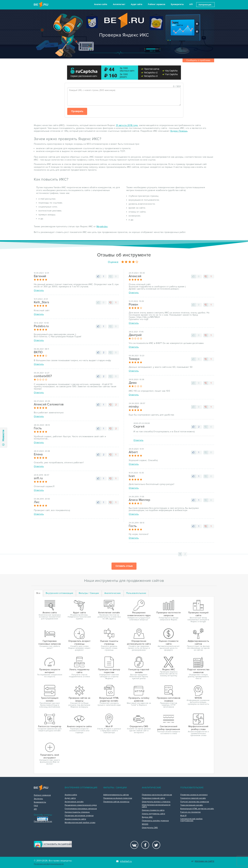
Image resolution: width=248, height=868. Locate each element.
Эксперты (38, 799)
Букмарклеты (177, 4)
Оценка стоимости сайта (153, 810)
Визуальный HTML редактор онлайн (197, 809)
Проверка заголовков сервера (79, 816)
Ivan (132, 476)
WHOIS (145, 824)
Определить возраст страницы (156, 802)
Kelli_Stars (41, 302)
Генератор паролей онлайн (193, 798)
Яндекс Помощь (179, 131)
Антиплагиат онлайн (74, 802)
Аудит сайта (136, 4)
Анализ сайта (101, 4)
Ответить (39, 290)
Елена (38, 454)
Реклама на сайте (203, 861)
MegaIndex (102, 226)
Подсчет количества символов (195, 802)
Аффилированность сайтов (116, 795)
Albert (133, 452)
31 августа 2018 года (127, 125)
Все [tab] (38, 593)
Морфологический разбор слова (80, 823)
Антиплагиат (119, 4)
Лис (37, 502)
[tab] (59, 593)
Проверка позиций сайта (153, 798)
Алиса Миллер (139, 500)
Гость (38, 428)
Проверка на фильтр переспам (118, 798)
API (191, 4)
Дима (133, 383)
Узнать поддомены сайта (153, 814)
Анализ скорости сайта (75, 819)
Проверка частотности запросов (157, 795)
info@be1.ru (124, 861)
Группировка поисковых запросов (81, 809)
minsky (134, 407)
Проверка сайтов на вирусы (116, 802)
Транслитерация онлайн (192, 805)
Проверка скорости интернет (194, 795)
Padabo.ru (41, 326)
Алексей (135, 276)
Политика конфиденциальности (49, 864)
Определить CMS (150, 828)
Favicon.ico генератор (190, 812)
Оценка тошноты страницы (77, 812)
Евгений (40, 276)
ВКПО (38, 352)
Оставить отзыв (124, 566)
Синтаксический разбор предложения (191, 820)
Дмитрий (135, 335)
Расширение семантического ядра (81, 805)
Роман (133, 305)
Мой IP (183, 816)
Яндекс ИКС (147, 817)
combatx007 (43, 376)
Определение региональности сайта (156, 806)
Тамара (134, 359)
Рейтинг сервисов (157, 4)
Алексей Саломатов (49, 404)
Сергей (139, 427)
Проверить (77, 111)
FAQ (36, 806)
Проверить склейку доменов (155, 821)
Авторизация (205, 5)
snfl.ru (38, 478)
